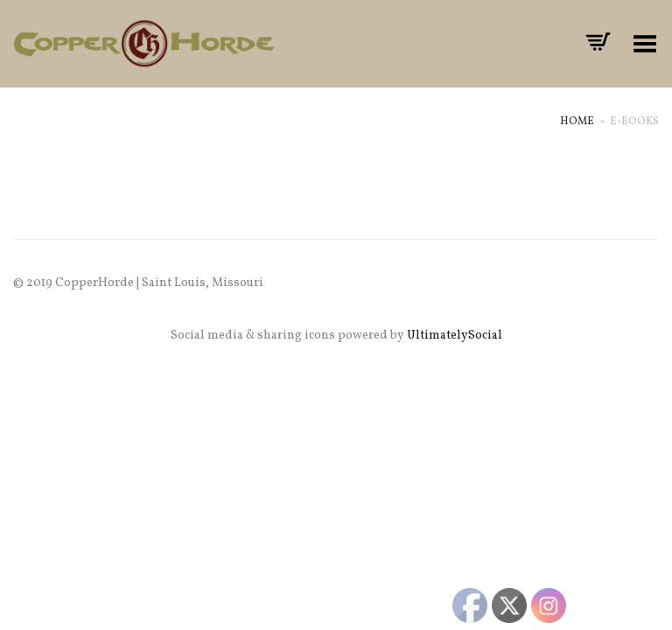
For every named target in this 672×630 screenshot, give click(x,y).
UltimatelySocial (455, 336)
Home (577, 122)
